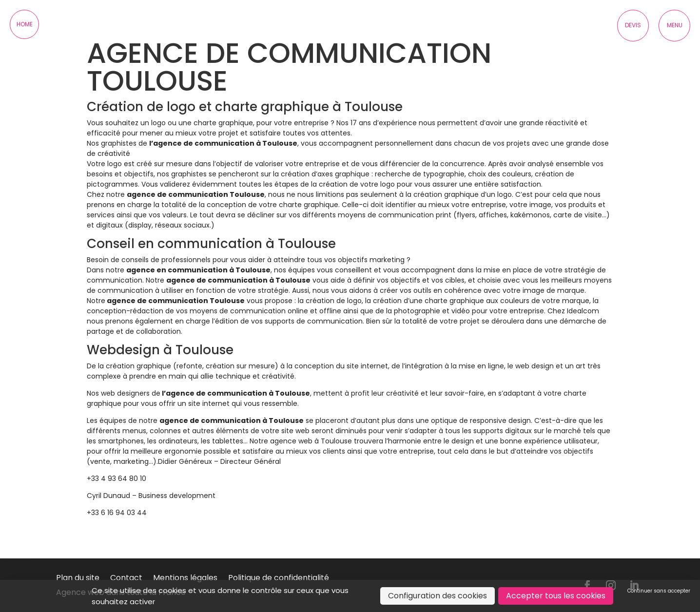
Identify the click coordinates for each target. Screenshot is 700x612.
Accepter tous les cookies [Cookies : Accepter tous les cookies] (556, 596)
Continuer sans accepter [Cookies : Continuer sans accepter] (659, 591)
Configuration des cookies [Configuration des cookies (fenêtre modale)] (437, 596)
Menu (675, 25)
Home (25, 24)
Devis (633, 25)
